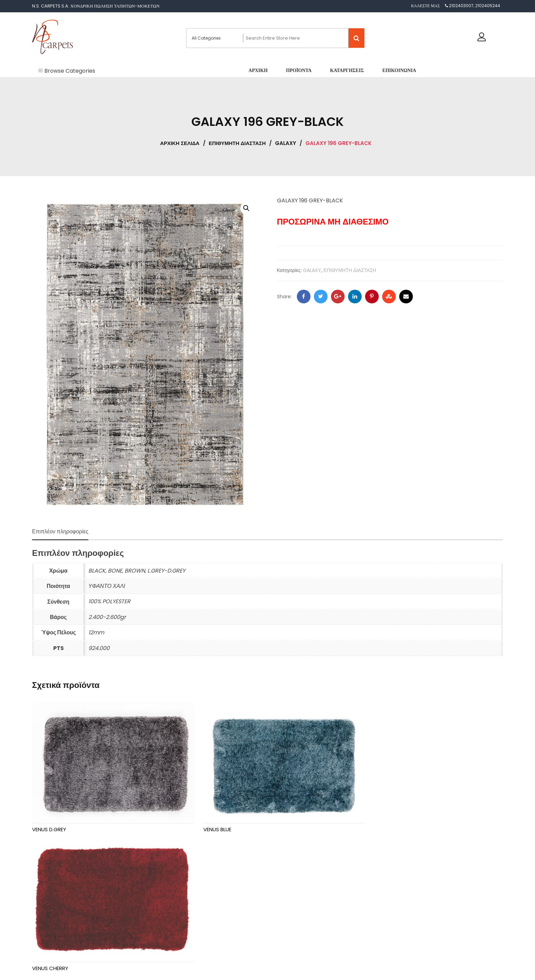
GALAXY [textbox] (289, 914)
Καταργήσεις (50, 918)
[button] (246, 208)
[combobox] (291, 911)
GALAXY (286, 143)
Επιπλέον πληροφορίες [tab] (60, 531)
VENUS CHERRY (370, 821)
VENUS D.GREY (49, 821)
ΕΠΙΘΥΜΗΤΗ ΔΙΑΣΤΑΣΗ (237, 143)
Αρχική (46, 891)
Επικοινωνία (50, 931)
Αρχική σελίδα (180, 143)
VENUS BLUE (206, 821)
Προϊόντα (47, 904)
